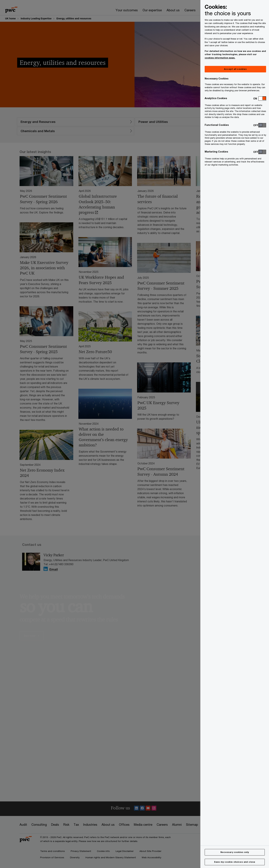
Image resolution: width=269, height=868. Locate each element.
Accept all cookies (235, 69)
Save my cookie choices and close (235, 862)
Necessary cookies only (235, 852)
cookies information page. (220, 58)
